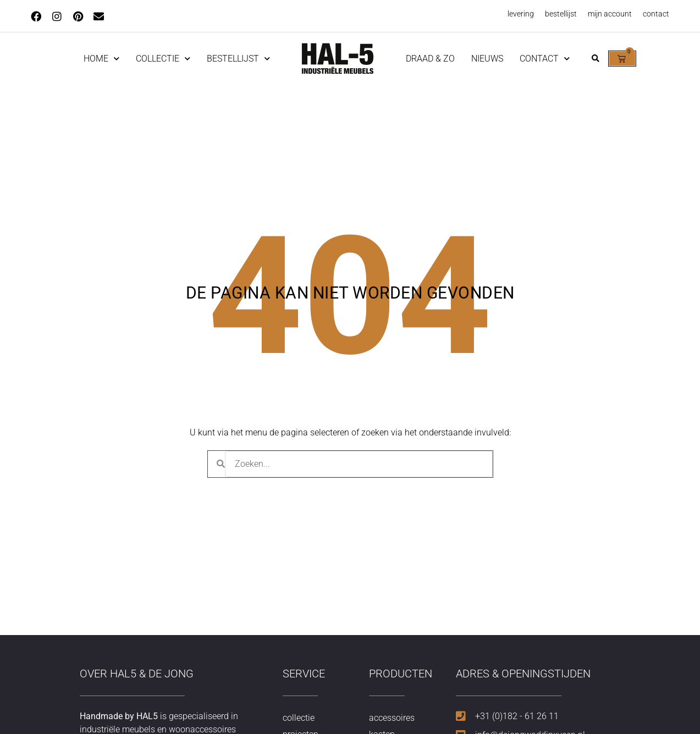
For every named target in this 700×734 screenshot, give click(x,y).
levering (521, 14)
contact (656, 14)
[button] (596, 59)
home (101, 59)
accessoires (392, 718)
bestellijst (561, 14)
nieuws (487, 59)
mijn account (610, 14)
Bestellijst (238, 59)
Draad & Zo (430, 59)
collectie (299, 718)
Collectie (163, 59)
